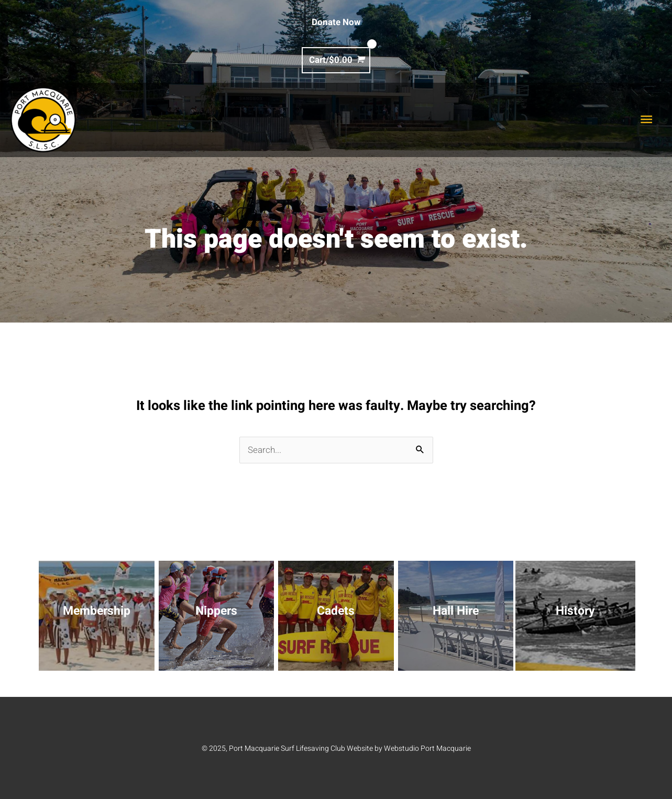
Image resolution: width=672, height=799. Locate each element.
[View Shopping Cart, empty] (336, 60)
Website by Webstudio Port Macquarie (409, 748)
